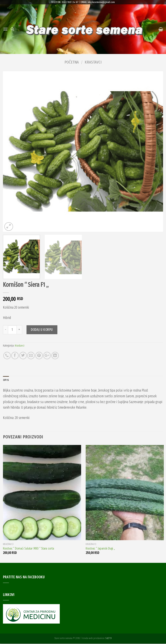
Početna (72, 62)
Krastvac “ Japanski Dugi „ (100, 549)
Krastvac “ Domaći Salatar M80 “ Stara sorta (28, 549)
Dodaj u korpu (42, 330)
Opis (6, 380)
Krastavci (93, 62)
